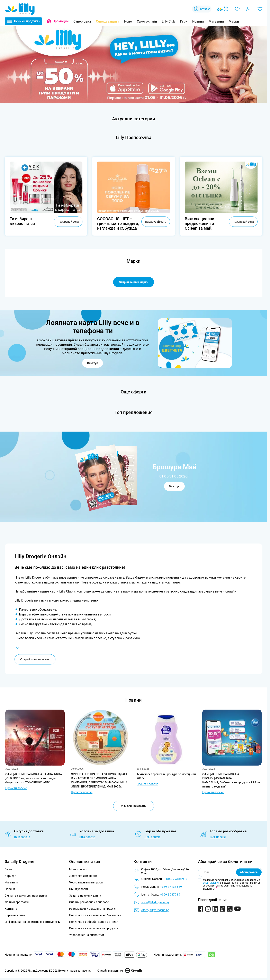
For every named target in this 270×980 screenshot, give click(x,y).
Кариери (10, 877)
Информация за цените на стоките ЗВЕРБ (32, 923)
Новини (198, 21)
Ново (128, 21)
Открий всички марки (134, 282)
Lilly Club (168, 21)
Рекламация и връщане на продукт (93, 910)
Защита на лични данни (85, 897)
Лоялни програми (17, 903)
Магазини (216, 21)
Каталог (202, 9)
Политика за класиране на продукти (94, 929)
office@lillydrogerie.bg (155, 911)
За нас (9, 870)
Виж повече (22, 838)
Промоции (61, 21)
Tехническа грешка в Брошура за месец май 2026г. (166, 777)
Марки (234, 21)
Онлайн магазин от (120, 972)
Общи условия (79, 890)
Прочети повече (16, 789)
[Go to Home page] (20, 9)
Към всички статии (133, 807)
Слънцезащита (108, 21)
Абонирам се (249, 873)
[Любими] (237, 9)
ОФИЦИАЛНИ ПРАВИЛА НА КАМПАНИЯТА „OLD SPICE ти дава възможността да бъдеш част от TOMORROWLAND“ (34, 779)
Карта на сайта (15, 916)
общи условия (211, 884)
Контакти (11, 910)
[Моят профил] (248, 9)
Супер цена (82, 21)
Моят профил (78, 870)
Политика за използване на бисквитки (95, 916)
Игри (184, 21)
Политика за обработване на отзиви (94, 923)
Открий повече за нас (35, 660)
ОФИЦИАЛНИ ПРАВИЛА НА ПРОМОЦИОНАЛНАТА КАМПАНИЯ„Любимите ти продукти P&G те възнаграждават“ (231, 781)
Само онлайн (147, 21)
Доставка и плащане (83, 877)
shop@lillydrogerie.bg (155, 903)
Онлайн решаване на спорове (89, 903)
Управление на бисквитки (87, 936)
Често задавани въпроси (86, 883)
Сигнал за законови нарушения (26, 897)
